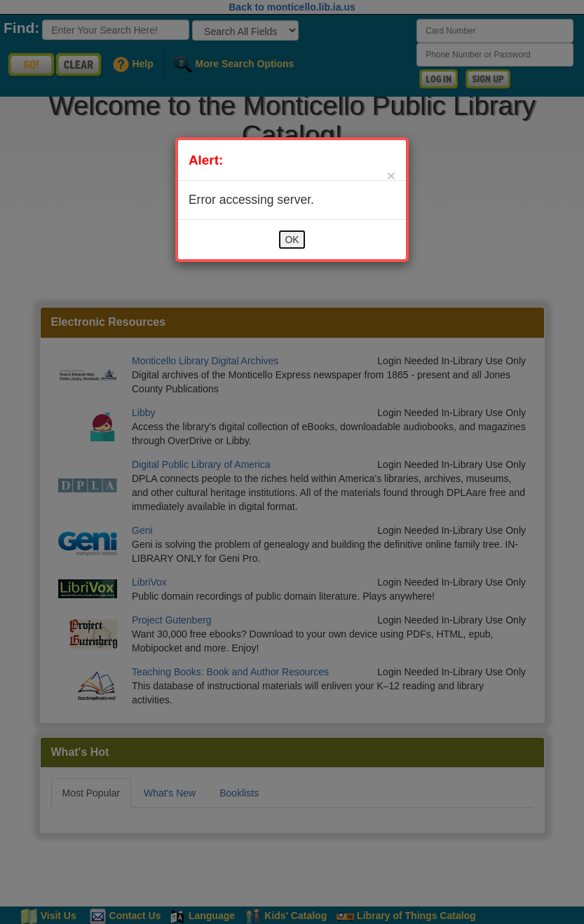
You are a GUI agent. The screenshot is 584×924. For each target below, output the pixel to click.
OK (292, 240)
